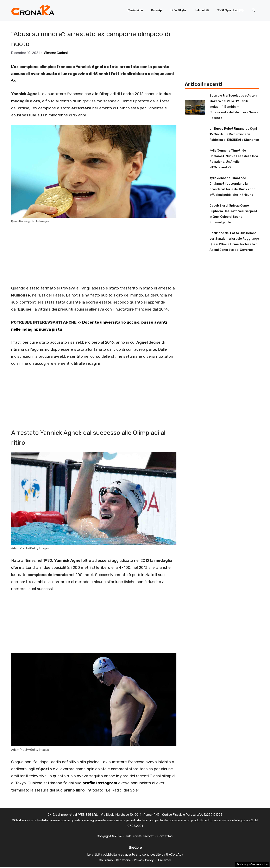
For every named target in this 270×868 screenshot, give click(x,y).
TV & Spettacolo (230, 10)
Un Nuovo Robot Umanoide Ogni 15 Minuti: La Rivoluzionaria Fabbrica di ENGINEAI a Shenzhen (234, 134)
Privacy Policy (144, 860)
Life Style (178, 10)
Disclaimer (164, 860)
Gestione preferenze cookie (252, 864)
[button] (253, 10)
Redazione (123, 860)
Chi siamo (106, 860)
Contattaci (165, 836)
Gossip (157, 10)
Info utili (202, 10)
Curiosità (135, 10)
